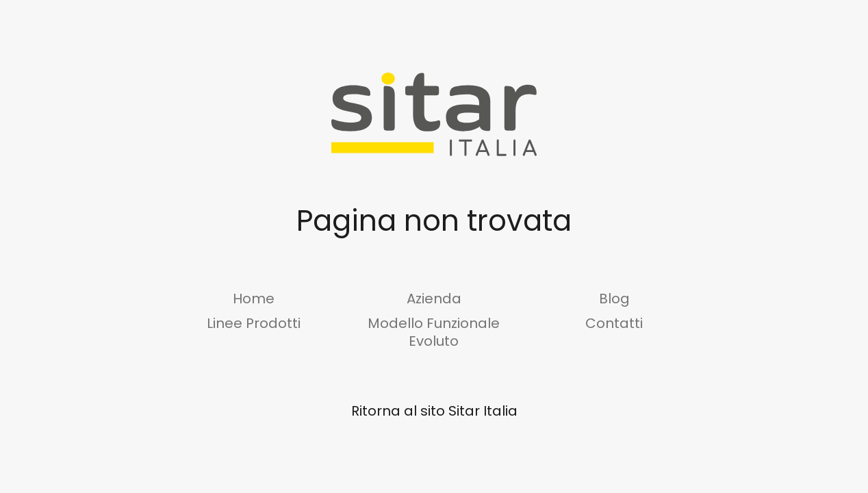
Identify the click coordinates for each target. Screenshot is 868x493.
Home (254, 299)
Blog (614, 299)
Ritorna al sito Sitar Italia (434, 411)
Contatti (614, 323)
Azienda (434, 299)
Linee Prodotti (254, 323)
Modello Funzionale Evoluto (434, 332)
